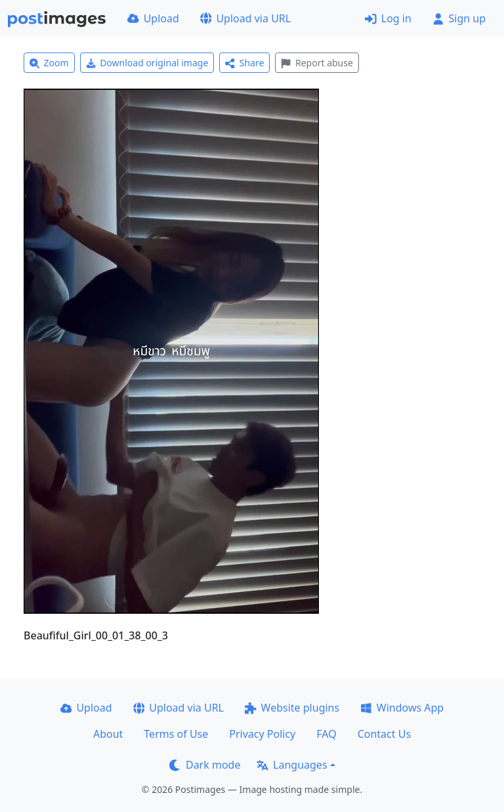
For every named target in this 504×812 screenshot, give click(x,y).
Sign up (459, 18)
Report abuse (317, 63)
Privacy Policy (262, 734)
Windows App (402, 708)
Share (244, 63)
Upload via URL (245, 18)
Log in (388, 18)
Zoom (49, 63)
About (108, 734)
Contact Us (384, 734)
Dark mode (205, 765)
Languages (292, 765)
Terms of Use (176, 734)
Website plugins (292, 708)
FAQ (326, 734)
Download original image (147, 63)
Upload (153, 18)
